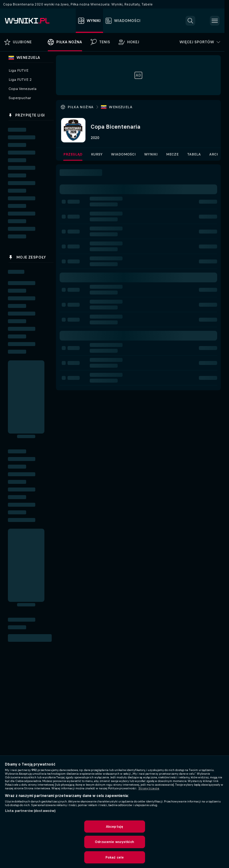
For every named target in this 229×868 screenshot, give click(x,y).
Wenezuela (121, 107)
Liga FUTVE (19, 70)
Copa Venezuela (23, 89)
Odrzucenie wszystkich (114, 842)
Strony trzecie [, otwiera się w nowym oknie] (149, 788)
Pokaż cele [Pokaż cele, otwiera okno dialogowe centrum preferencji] (114, 857)
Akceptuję (114, 827)
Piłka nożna (80, 107)
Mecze (172, 154)
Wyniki (151, 154)
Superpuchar (20, 98)
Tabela (194, 154)
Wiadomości (123, 154)
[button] (190, 21)
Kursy (97, 154)
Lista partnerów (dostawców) (30, 811)
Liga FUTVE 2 (20, 80)
